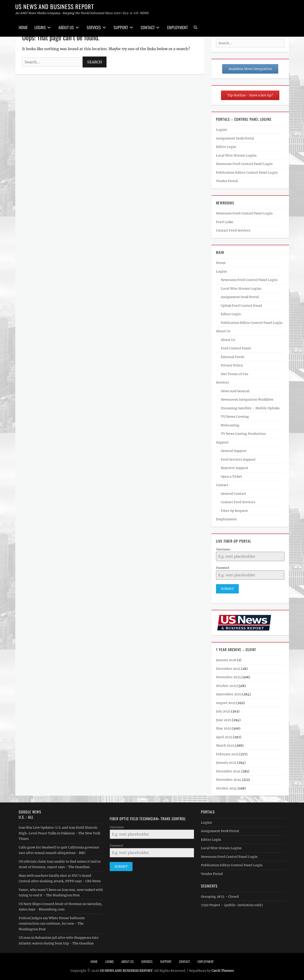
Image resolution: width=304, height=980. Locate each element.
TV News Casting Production (243, 434)
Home (23, 27)
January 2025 (226, 762)
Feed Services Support (238, 459)
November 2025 (228, 677)
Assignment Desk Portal (235, 138)
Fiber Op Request (234, 511)
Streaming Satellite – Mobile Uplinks (250, 408)
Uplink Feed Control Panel (241, 306)
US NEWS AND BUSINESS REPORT (55, 6)
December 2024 (228, 771)
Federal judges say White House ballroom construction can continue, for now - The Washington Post (52, 923)
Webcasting (230, 425)
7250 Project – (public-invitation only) (232, 905)
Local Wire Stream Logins (236, 155)
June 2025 (224, 720)
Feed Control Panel (236, 348)
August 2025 (226, 702)
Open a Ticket (231, 477)
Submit (227, 589)
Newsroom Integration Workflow (247, 400)
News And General (235, 391)
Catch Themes (223, 970)
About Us (66, 27)
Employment (177, 27)
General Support (234, 451)
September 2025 (229, 694)
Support (121, 27)
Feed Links (225, 222)
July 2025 (223, 711)
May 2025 (223, 728)
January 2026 (226, 660)
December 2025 (228, 668)
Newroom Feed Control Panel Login (244, 164)
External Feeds (233, 357)
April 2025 (224, 737)
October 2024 (226, 788)
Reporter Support (235, 468)
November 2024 (229, 779)
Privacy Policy (232, 365)
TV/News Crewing (235, 417)
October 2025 (226, 685)
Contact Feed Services (233, 230)
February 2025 (227, 754)
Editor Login (226, 147)
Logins (40, 27)
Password (222, 568)
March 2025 (225, 745)
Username (223, 549)
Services (94, 27)
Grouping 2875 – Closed (220, 896)
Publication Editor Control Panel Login (247, 173)
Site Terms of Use (235, 374)
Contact (148, 27)
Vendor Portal (227, 181)
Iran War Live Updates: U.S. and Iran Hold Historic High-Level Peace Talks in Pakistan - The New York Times (59, 833)
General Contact (233, 494)
